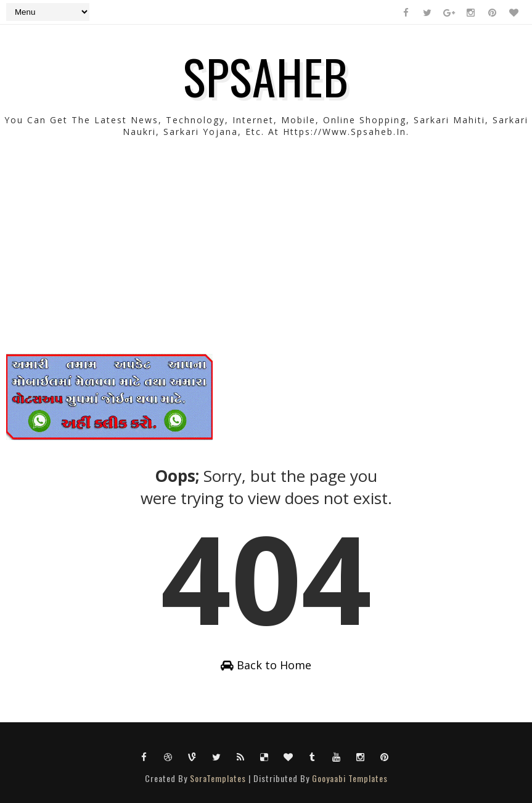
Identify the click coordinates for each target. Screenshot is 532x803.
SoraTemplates (218, 778)
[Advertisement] (266, 267)
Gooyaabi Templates (350, 778)
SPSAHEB (266, 76)
